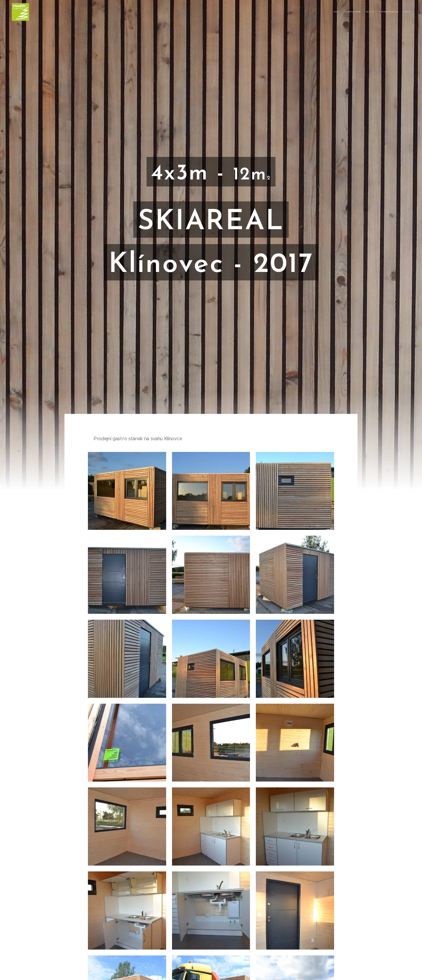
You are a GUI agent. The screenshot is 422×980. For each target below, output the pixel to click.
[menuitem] (388, 12)
